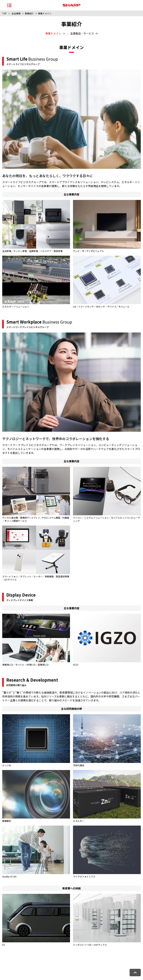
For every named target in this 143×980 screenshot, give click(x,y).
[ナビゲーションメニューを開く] (9, 5)
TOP (4, 13)
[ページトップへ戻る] (135, 973)
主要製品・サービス (84, 33)
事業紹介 (29, 13)
